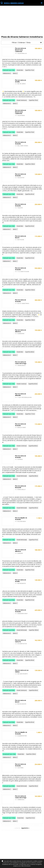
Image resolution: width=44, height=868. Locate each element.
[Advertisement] (22, 21)
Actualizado (6, 754)
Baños (15, 73)
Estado (19, 70)
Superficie (28, 70)
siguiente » (25, 828)
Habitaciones (6, 73)
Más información (26, 866)
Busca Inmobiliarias (14, 3)
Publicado (6, 70)
